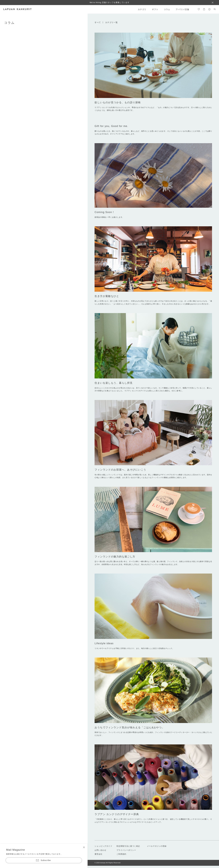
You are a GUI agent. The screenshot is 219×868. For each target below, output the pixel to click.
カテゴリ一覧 (112, 22)
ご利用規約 (121, 854)
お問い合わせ (100, 850)
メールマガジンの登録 (157, 846)
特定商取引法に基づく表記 (128, 846)
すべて (98, 22)
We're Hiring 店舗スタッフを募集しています (110, 2)
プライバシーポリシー (126, 850)
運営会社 (98, 854)
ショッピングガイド (103, 846)
